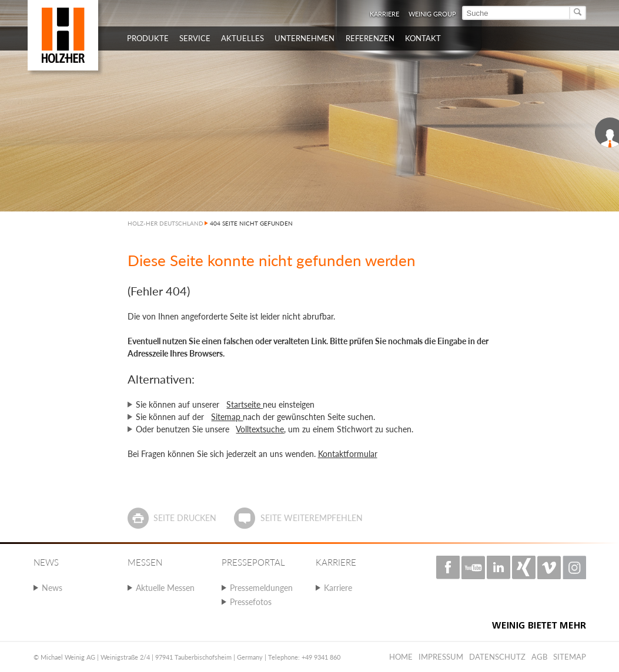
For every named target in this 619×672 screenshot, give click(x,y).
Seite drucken (185, 518)
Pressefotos (251, 602)
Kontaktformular (348, 454)
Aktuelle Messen (165, 588)
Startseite (245, 404)
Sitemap (227, 417)
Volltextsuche (260, 429)
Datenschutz (497, 657)
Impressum (441, 657)
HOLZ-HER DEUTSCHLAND (165, 223)
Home (401, 657)
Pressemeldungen (261, 588)
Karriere (384, 14)
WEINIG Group (432, 14)
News (52, 588)
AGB (539, 657)
